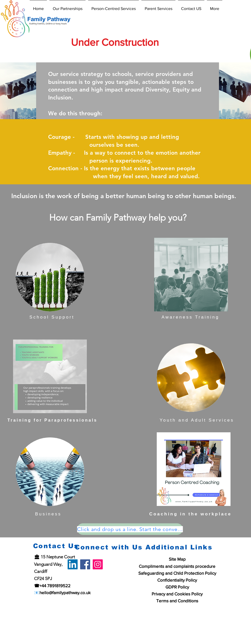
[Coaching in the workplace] (191, 514)
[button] (67, 6)
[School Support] (52, 317)
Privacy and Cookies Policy (177, 594)
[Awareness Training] (191, 317)
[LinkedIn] (73, 564)
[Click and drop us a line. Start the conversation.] (130, 529)
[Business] (49, 514)
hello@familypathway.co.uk (65, 592)
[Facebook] (85, 564)
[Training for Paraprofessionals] (53, 420)
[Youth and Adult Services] (197, 420)
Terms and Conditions (177, 601)
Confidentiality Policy (177, 580)
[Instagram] (98, 564)
